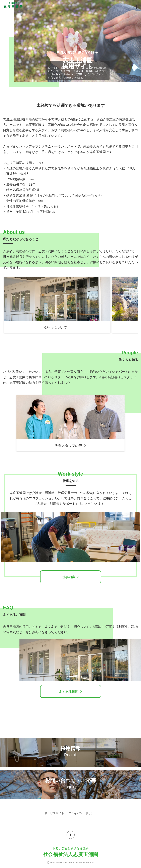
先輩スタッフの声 (70, 445)
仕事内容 (70, 577)
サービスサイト (54, 813)
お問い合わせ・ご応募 (70, 783)
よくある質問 (70, 691)
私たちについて (57, 327)
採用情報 (70, 751)
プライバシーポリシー (82, 813)
